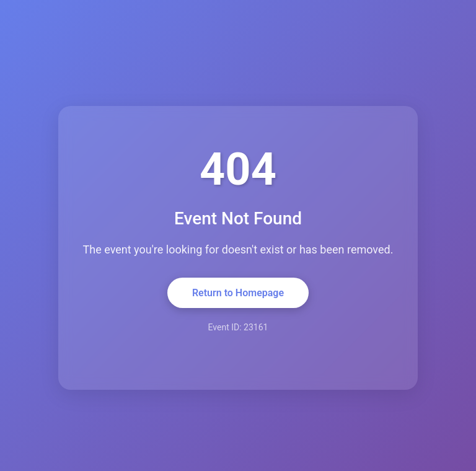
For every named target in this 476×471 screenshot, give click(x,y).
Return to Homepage (238, 293)
